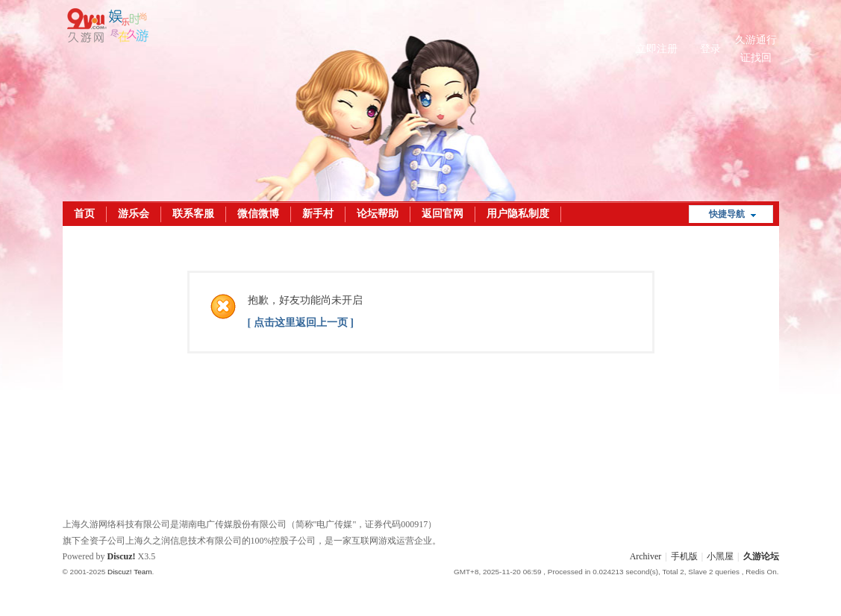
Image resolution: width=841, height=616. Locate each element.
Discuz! (122, 556)
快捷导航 (727, 214)
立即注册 (657, 49)
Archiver (646, 556)
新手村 (318, 214)
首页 (84, 214)
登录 (710, 49)
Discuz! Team (130, 572)
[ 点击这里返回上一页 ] (301, 323)
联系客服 (193, 214)
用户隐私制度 (518, 214)
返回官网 (443, 214)
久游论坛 (761, 556)
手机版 (684, 556)
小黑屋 (720, 556)
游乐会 (134, 214)
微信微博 (258, 214)
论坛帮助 (378, 214)
